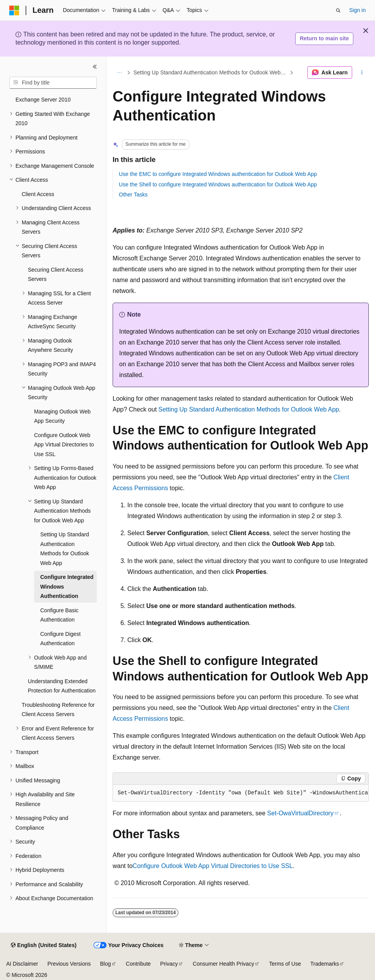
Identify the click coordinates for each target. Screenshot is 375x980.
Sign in (357, 10)
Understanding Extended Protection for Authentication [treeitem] (62, 686)
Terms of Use (285, 964)
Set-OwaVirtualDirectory (300, 813)
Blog (106, 964)
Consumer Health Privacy (223, 964)
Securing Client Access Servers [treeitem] (56, 275)
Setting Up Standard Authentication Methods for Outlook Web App (211, 72)
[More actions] (362, 72)
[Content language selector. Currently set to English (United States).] (44, 946)
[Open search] (338, 10)
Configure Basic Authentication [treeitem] (59, 615)
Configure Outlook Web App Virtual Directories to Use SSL (213, 866)
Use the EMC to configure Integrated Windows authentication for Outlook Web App (218, 174)
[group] (241, 793)
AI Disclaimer (22, 964)
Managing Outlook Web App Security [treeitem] (62, 416)
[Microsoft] (14, 10)
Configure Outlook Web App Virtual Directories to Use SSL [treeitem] (64, 445)
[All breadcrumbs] (119, 72)
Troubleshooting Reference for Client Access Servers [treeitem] (58, 710)
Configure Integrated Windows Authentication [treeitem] (67, 586)
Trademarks (325, 964)
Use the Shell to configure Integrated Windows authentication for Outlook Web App (218, 184)
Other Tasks (133, 195)
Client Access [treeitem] (38, 194)
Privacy (169, 964)
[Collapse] (95, 67)
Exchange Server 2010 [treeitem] (43, 100)
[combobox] (53, 83)
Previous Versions (69, 964)
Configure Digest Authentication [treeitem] (60, 639)
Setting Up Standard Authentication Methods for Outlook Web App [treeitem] (65, 549)
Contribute (138, 964)
